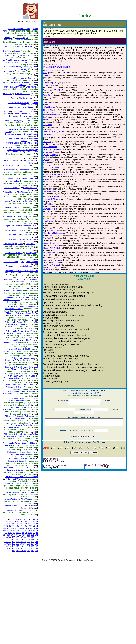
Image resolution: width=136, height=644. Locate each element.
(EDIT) (45, 23)
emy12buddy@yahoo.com (52, 67)
